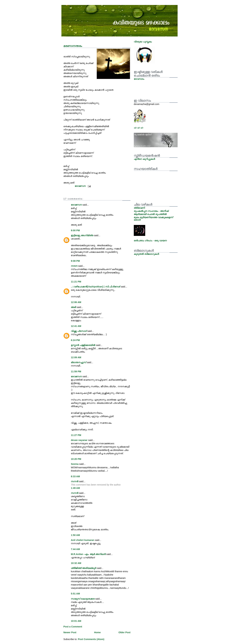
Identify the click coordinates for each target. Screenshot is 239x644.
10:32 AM (76, 563)
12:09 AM (76, 357)
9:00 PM (75, 230)
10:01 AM (76, 621)
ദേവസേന (76, 205)
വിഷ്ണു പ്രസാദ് (79, 331)
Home (97, 632)
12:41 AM (76, 326)
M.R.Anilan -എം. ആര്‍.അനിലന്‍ (88, 554)
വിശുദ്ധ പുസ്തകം (143, 42)
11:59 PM (76, 371)
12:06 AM (76, 302)
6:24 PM (75, 340)
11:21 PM (76, 282)
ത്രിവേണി (139, 208)
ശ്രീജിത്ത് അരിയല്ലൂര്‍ (84, 568)
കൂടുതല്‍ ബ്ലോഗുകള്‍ (146, 254)
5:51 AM (75, 594)
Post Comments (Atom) (91, 639)
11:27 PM (76, 435)
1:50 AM (75, 535)
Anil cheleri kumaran (83, 540)
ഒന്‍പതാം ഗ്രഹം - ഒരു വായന (150, 241)
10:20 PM (76, 459)
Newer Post (70, 632)
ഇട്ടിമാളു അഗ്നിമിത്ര (82, 235)
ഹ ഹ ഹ (138, 128)
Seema (75, 464)
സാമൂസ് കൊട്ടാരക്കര (83, 599)
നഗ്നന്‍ (75, 481)
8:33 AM (75, 476)
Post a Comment (73, 627)
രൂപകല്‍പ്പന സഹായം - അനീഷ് (151, 211)
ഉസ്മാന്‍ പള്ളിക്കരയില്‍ (83, 345)
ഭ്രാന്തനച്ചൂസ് (79, 362)
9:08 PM (75, 261)
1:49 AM (75, 488)
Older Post (124, 632)
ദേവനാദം (139, 79)
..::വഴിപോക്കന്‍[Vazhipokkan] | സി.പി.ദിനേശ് (95, 287)
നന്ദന (74, 266)
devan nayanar (79, 440)
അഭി (73, 307)
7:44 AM (75, 549)
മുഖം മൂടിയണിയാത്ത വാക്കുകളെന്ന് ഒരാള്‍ (153, 218)
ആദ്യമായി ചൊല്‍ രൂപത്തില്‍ (150, 214)
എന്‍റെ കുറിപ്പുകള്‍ (144, 159)
